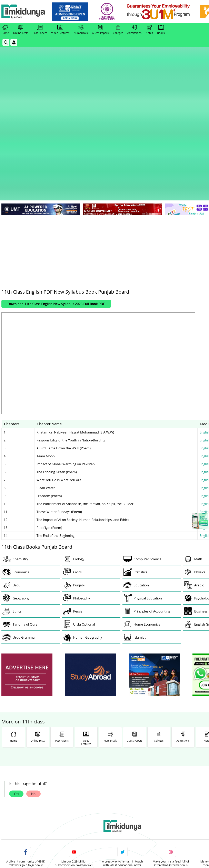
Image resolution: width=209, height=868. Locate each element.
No (33, 688)
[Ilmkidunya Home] (24, 12)
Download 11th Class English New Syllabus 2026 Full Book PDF (56, 198)
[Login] (14, 42)
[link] (71, 12)
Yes (16, 688)
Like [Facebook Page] (26, 775)
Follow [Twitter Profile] (122, 775)
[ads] (27, 569)
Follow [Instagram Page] (171, 775)
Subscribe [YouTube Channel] (74, 775)
